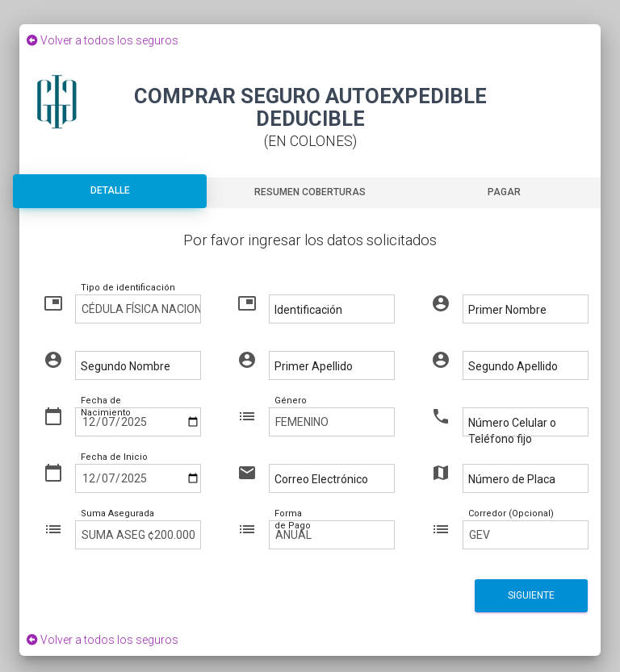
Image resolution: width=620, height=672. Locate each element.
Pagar (504, 192)
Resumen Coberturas (310, 192)
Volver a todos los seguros (99, 40)
